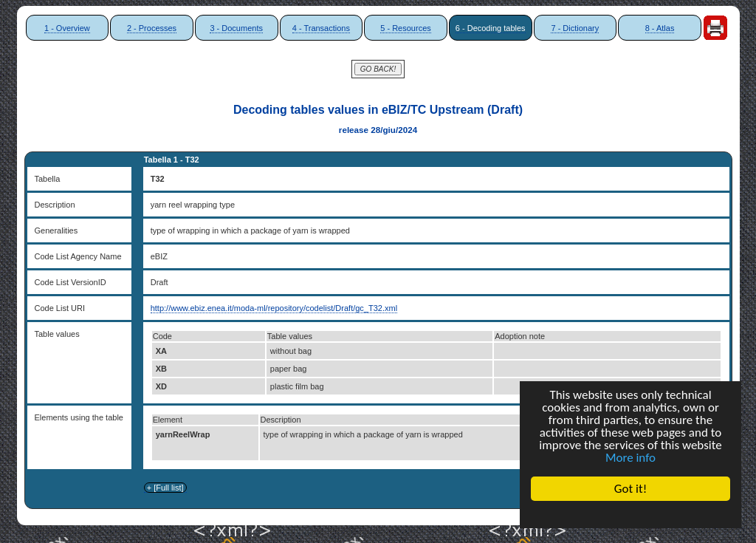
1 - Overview (67, 28)
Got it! (630, 489)
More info (630, 458)
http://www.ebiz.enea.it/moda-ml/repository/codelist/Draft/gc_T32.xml (274, 308)
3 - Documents (236, 28)
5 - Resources (405, 28)
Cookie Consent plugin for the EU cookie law (630, 514)
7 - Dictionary (575, 28)
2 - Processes (152, 28)
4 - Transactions (321, 28)
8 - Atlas (660, 28)
